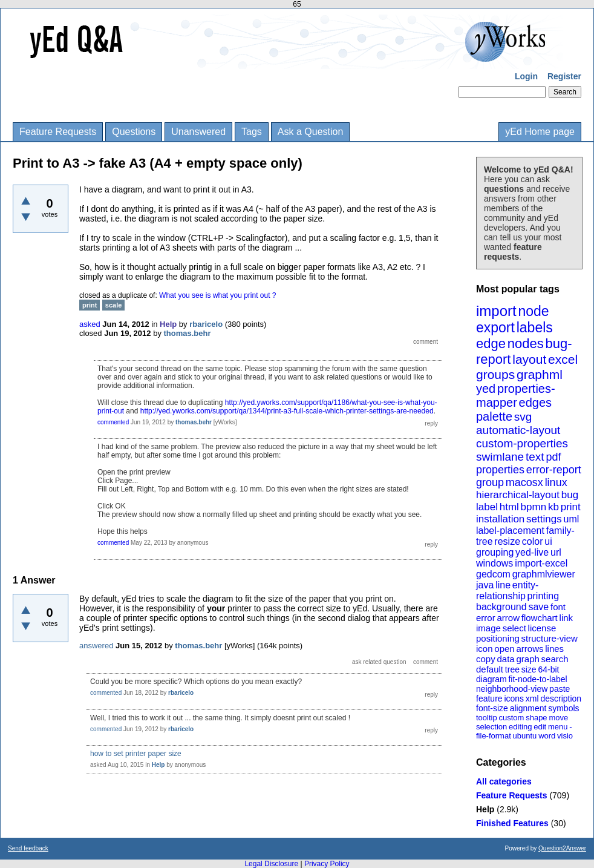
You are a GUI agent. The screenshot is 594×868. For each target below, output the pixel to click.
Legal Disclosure (271, 864)
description (561, 699)
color (533, 541)
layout (529, 359)
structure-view (550, 638)
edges (536, 403)
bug (570, 495)
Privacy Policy (327, 864)
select (514, 628)
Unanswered (198, 132)
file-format (494, 736)
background (501, 607)
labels (535, 327)
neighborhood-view (512, 689)
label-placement (510, 531)
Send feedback (28, 848)
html (509, 507)
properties (500, 470)
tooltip (487, 718)
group (490, 482)
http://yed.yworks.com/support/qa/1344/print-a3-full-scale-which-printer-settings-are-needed (287, 411)
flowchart (540, 618)
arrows (530, 649)
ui (548, 541)
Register (564, 76)
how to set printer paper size (136, 754)
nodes (526, 344)
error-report (554, 470)
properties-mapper (516, 396)
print (571, 507)
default (490, 669)
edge (491, 344)
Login (526, 76)
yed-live (532, 552)
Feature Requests (58, 132)
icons (514, 699)
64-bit (548, 669)
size (529, 669)
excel (563, 359)
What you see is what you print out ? (217, 295)
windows (494, 563)
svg (523, 417)
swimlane (500, 457)
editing (520, 727)
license (542, 628)
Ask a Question (311, 132)
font (558, 607)
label (487, 507)
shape (536, 718)
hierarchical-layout (518, 495)
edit (540, 727)
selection (491, 727)
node (533, 311)
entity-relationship (507, 590)
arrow (508, 618)
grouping (495, 552)
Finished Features (512, 823)
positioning (498, 638)
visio (565, 736)
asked (90, 324)
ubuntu (525, 736)
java (485, 585)
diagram (491, 679)
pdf (553, 457)
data (505, 659)
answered (96, 646)
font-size (492, 708)
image (488, 628)
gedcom (493, 574)
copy (486, 659)
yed (486, 389)
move (558, 718)
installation (500, 519)
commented (113, 422)
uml (571, 519)
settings (544, 519)
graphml (540, 374)
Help (485, 809)
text (535, 457)
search (555, 659)
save (538, 607)
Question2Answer (562, 848)
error (486, 618)
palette (494, 416)
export (495, 327)
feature (489, 699)
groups (495, 374)
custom (511, 718)
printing (543, 596)
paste (560, 689)
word (547, 736)
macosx (524, 482)
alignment (528, 708)
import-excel (541, 563)
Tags (252, 132)
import (496, 311)
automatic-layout (518, 430)
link (566, 618)
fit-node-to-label (537, 679)
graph (527, 659)
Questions (134, 132)
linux (556, 482)
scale (114, 305)
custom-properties (522, 443)
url (556, 552)
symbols (563, 708)
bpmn (534, 507)
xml (532, 699)
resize (507, 541)
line (503, 585)
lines (554, 649)
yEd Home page (540, 132)
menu (558, 727)
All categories (504, 781)
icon (485, 649)
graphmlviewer (544, 574)
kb (553, 507)
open (504, 649)
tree (512, 669)
